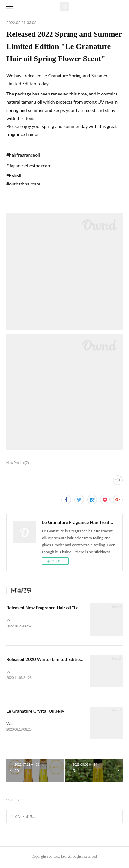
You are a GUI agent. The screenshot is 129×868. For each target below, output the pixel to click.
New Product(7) (18, 463)
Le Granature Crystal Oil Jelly (35, 712)
